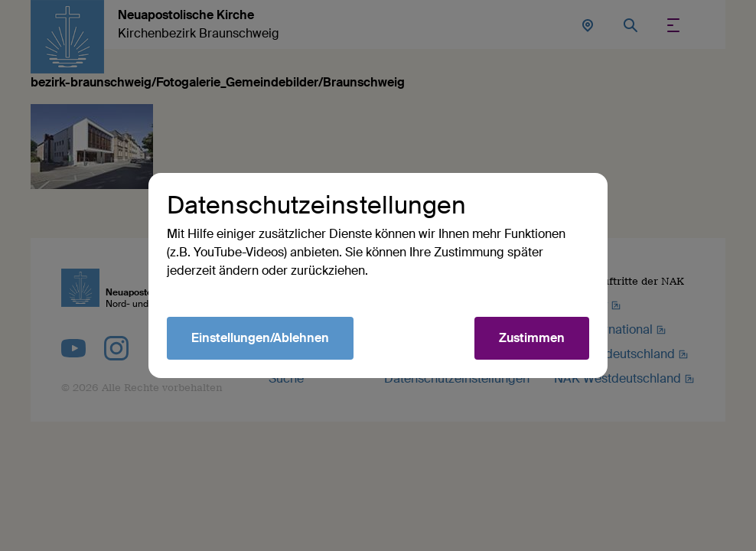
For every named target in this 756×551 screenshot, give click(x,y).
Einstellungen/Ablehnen (260, 338)
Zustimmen (532, 338)
